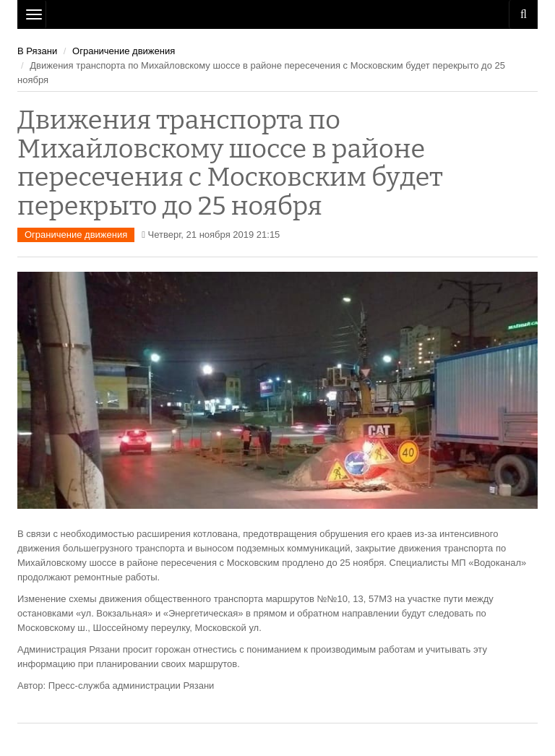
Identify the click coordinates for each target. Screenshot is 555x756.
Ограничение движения (124, 51)
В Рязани (37, 51)
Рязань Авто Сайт (277, 14)
